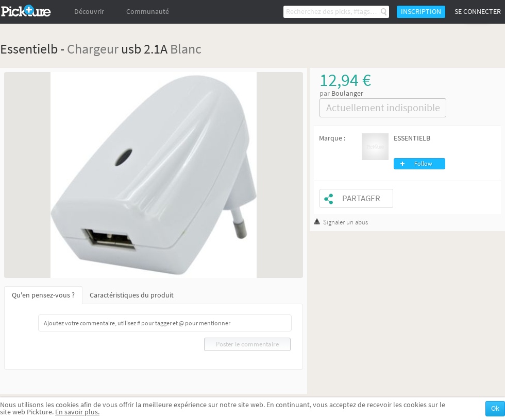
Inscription (421, 12)
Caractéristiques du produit (132, 295)
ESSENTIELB (412, 138)
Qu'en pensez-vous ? (43, 295)
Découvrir (89, 12)
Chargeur (93, 49)
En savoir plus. (77, 412)
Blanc (186, 49)
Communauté (148, 12)
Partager (361, 198)
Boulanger (347, 93)
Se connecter (478, 12)
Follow (423, 164)
